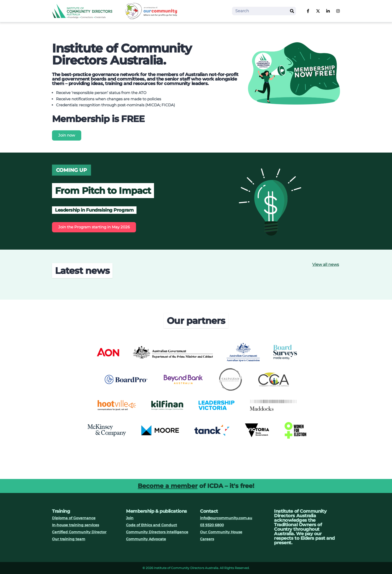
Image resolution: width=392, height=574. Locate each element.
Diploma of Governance (74, 518)
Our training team (69, 539)
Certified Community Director (79, 532)
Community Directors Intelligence (157, 532)
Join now (67, 135)
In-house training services (75, 525)
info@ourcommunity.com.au (226, 518)
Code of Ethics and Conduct (151, 525)
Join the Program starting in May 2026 (94, 227)
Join (130, 518)
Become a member (168, 486)
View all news (326, 264)
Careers (207, 539)
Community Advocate (146, 539)
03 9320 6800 (212, 525)
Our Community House (221, 532)
